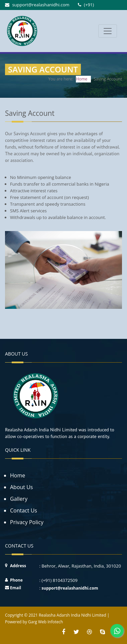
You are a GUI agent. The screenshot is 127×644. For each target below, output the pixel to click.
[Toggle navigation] (108, 31)
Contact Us (24, 510)
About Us (22, 487)
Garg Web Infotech (45, 622)
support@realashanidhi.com (70, 588)
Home (82, 79)
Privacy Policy (27, 522)
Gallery (19, 499)
